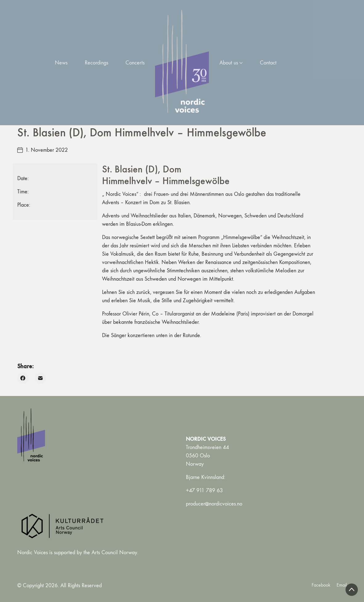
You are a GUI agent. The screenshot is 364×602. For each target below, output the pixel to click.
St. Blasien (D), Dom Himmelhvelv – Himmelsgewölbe (166, 175)
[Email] (41, 378)
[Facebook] (23, 378)
